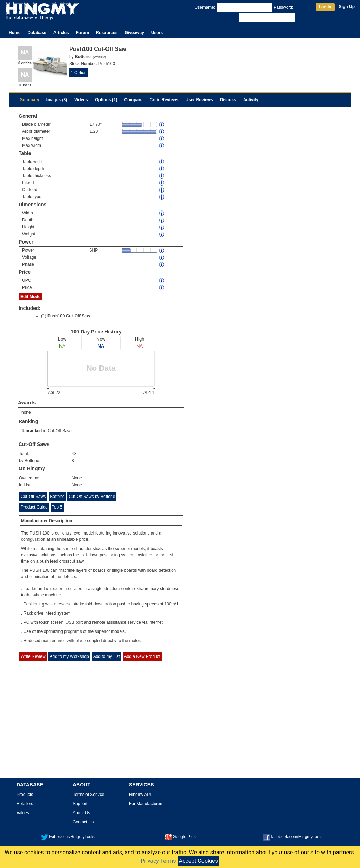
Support (80, 804)
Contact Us (83, 822)
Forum (82, 33)
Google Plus (180, 837)
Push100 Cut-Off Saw (69, 316)
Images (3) (57, 100)
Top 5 (57, 507)
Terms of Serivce (88, 795)
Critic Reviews (164, 100)
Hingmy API (140, 795)
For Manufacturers (146, 804)
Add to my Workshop (69, 656)
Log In (325, 7)
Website (99, 57)
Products (25, 795)
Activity (251, 100)
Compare (134, 100)
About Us (81, 813)
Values (23, 813)
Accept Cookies (198, 861)
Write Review (33, 656)
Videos (81, 100)
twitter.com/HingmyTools (68, 837)
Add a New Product (142, 656)
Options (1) (106, 100)
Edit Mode (30, 297)
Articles (61, 33)
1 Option (79, 73)
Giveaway (134, 33)
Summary (30, 100)
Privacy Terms (158, 861)
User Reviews (199, 100)
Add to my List (107, 656)
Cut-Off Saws (60, 431)
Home (15, 33)
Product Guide (34, 507)
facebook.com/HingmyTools (293, 837)
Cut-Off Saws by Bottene (92, 497)
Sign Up (347, 7)
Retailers (25, 804)
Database (37, 33)
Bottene (57, 497)
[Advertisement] (180, 725)
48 (74, 454)
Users (157, 33)
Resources (107, 33)
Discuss (228, 100)
